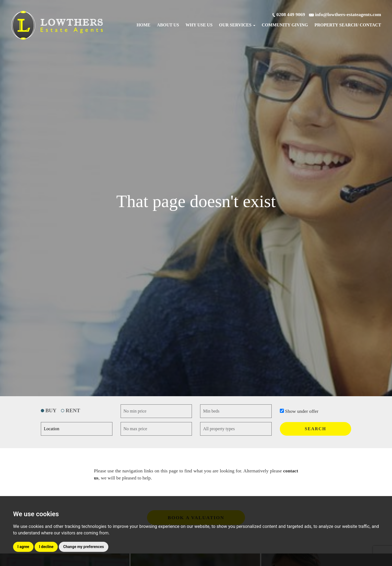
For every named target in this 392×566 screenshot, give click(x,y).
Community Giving (285, 25)
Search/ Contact (348, 25)
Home (144, 25)
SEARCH (315, 429)
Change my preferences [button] (83, 547)
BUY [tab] (49, 410)
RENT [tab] (71, 410)
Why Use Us (199, 25)
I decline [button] (46, 547)
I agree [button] (23, 547)
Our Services (237, 25)
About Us (168, 25)
